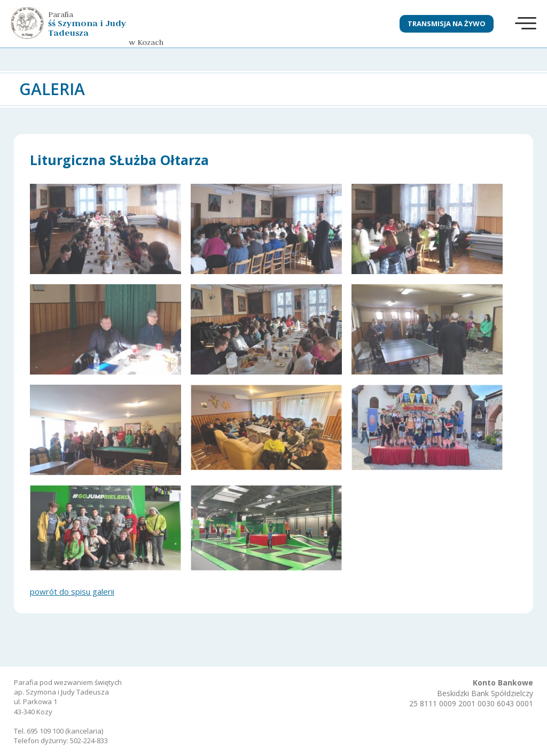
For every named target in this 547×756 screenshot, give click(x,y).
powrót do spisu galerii (72, 591)
